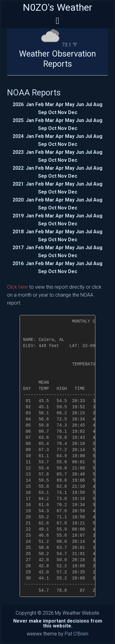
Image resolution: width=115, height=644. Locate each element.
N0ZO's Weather (57, 7)
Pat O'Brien (77, 634)
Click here (17, 287)
